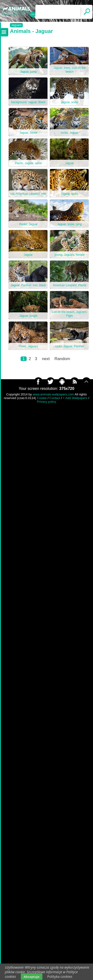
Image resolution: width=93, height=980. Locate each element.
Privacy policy (46, 402)
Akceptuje (32, 977)
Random (62, 359)
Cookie (42, 398)
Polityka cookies (60, 976)
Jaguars (16, 25)
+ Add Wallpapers (75, 398)
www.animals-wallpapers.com (53, 394)
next (46, 359)
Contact (55, 398)
